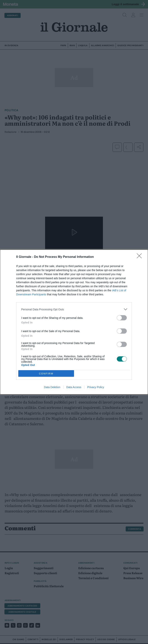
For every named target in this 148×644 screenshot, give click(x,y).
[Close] (140, 257)
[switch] (122, 318)
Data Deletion (52, 387)
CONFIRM (46, 374)
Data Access (74, 387)
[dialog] (74, 322)
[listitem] (74, 309)
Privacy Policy (96, 387)
